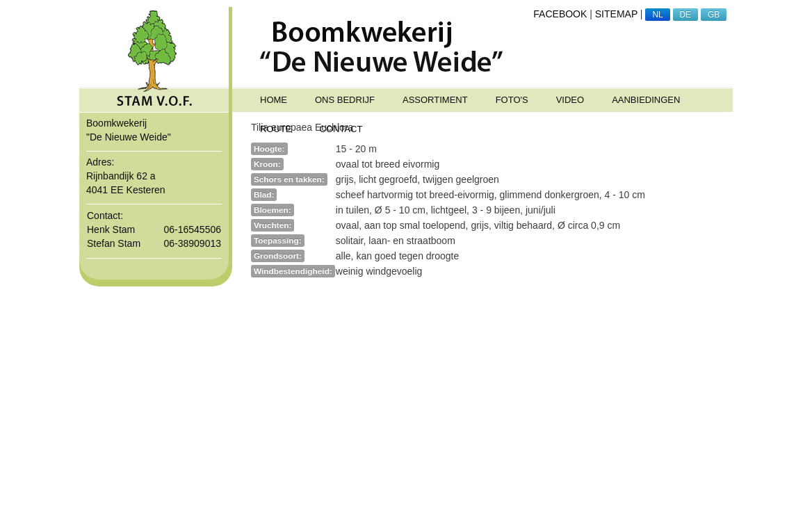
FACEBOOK (560, 14)
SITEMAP (616, 14)
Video (570, 100)
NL (657, 15)
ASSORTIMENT (435, 100)
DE (686, 15)
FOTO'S (512, 100)
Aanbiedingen (646, 100)
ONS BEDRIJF (345, 100)
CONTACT (341, 129)
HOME (274, 100)
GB (714, 15)
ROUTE (276, 129)
